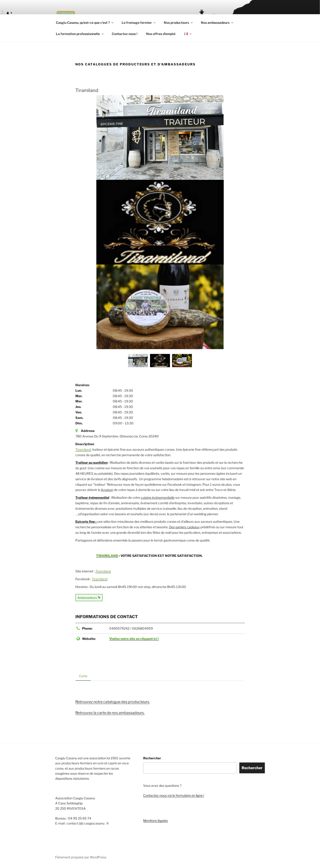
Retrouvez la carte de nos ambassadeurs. (109, 713)
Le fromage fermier (141, 22)
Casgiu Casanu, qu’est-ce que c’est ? (86, 22)
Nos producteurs (181, 22)
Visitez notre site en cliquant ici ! (134, 639)
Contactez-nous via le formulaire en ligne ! (173, 795)
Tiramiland (83, 449)
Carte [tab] (83, 676)
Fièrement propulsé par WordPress (80, 857)
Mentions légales (155, 821)
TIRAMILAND (112, 555)
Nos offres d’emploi (162, 34)
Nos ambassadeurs (220, 22)
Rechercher (152, 758)
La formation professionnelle (80, 34)
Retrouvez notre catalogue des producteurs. (111, 702)
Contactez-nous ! (125, 34)
